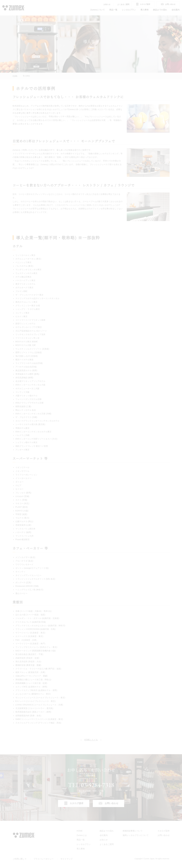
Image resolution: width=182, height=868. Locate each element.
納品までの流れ (160, 10)
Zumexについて (98, 10)
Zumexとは (82, 835)
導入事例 (144, 10)
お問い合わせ (164, 835)
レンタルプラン (129, 10)
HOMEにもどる (91, 740)
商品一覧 (113, 10)
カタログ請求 (164, 831)
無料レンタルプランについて (136, 835)
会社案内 (176, 10)
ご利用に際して (20, 859)
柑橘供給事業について (133, 831)
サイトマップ (67, 859)
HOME (15, 76)
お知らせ (107, 4)
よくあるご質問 (123, 4)
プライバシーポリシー (44, 859)
